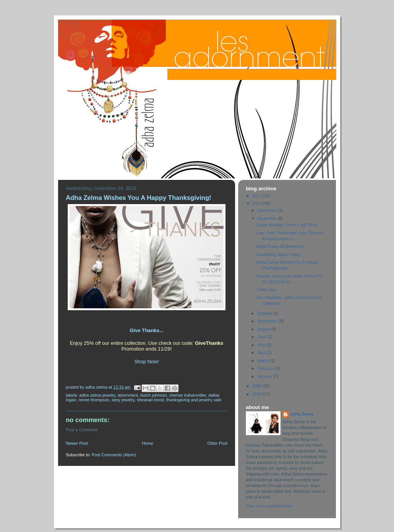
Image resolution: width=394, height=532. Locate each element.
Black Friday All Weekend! (280, 246)
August (265, 329)
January (265, 376)
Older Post (217, 443)
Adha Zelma (302, 414)
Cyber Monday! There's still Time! (287, 225)
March (264, 361)
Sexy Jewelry (123, 400)
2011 (258, 196)
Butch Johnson (154, 395)
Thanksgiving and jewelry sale (194, 400)
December (268, 210)
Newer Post (77, 443)
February (266, 368)
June (262, 337)
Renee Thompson (94, 400)
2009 (258, 386)
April (262, 352)
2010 (258, 203)
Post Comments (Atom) (114, 455)
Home (148, 443)
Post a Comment (82, 430)
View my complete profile (269, 506)
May (262, 345)
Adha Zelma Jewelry (97, 395)
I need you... (268, 289)
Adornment (128, 395)
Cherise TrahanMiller (188, 395)
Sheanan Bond (150, 400)
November (268, 218)
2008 (258, 394)
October (265, 313)
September (268, 321)
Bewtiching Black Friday (278, 254)
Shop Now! (147, 362)
